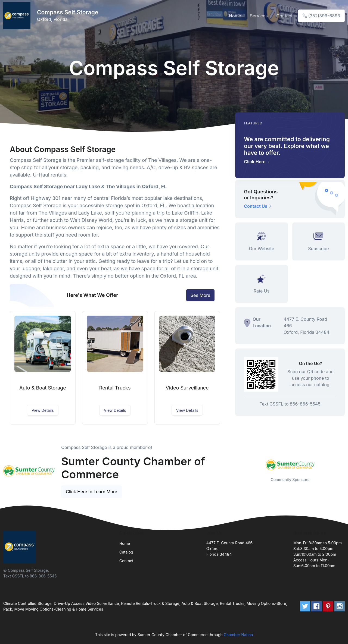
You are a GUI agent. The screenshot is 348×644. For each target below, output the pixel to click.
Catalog (126, 552)
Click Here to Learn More (91, 492)
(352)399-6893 (321, 16)
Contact (285, 16)
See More (201, 295)
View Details (43, 410)
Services (259, 16)
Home (235, 16)
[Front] (18, 16)
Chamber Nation (238, 635)
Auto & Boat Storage (43, 388)
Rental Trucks (115, 388)
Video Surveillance (187, 388)
